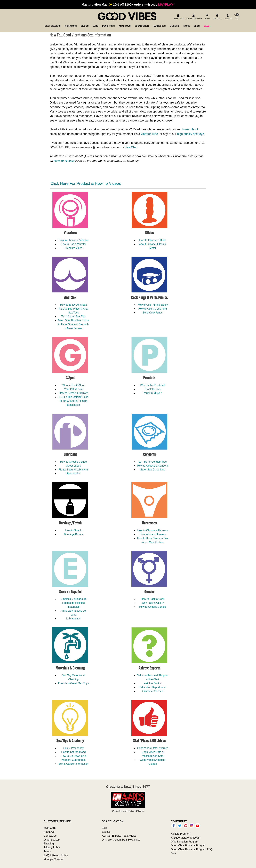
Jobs (174, 853)
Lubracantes (73, 618)
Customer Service (153, 691)
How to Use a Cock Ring (153, 309)
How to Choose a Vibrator (73, 240)
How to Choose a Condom (153, 466)
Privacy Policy (52, 847)
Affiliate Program (180, 834)
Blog (104, 828)
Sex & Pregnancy (73, 748)
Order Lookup (52, 840)
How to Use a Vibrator (73, 244)
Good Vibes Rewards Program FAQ (192, 849)
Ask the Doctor (153, 683)
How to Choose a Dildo (153, 240)
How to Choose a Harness (153, 530)
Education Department (153, 687)
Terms (47, 851)
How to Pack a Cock (153, 599)
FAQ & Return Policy (56, 855)
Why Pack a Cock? (153, 603)
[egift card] (178, 17)
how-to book (190, 129)
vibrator (146, 134)
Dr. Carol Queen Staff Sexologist (121, 840)
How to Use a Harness (153, 534)
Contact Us (50, 836)
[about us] (217, 17)
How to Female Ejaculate (73, 393)
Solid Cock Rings (153, 312)
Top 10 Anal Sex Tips (74, 316)
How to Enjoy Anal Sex (73, 305)
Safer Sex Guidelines (153, 469)
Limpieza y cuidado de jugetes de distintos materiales (73, 603)
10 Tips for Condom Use (153, 462)
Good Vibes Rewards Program (188, 845)
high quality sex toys (191, 134)
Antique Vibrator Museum (186, 838)
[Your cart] (237, 17)
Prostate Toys (153, 389)
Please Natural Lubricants (73, 469)
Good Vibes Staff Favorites (153, 748)
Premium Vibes (73, 248)
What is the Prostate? (153, 385)
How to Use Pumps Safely (153, 305)
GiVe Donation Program (185, 842)
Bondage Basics (73, 534)
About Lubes (73, 466)
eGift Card (50, 828)
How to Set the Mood (73, 752)
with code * (128, 4)
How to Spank (73, 530)
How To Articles (64, 161)
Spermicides (73, 473)
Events (106, 832)
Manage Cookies (53, 859)
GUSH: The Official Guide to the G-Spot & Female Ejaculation (74, 401)
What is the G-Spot (73, 385)
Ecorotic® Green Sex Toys (73, 683)
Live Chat (131, 147)
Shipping (49, 843)
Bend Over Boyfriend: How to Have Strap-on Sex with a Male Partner (73, 324)
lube (155, 134)
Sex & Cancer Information (73, 764)
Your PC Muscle (73, 389)
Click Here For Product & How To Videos (86, 183)
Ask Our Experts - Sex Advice (119, 836)
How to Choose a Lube (74, 462)
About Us (49, 832)
